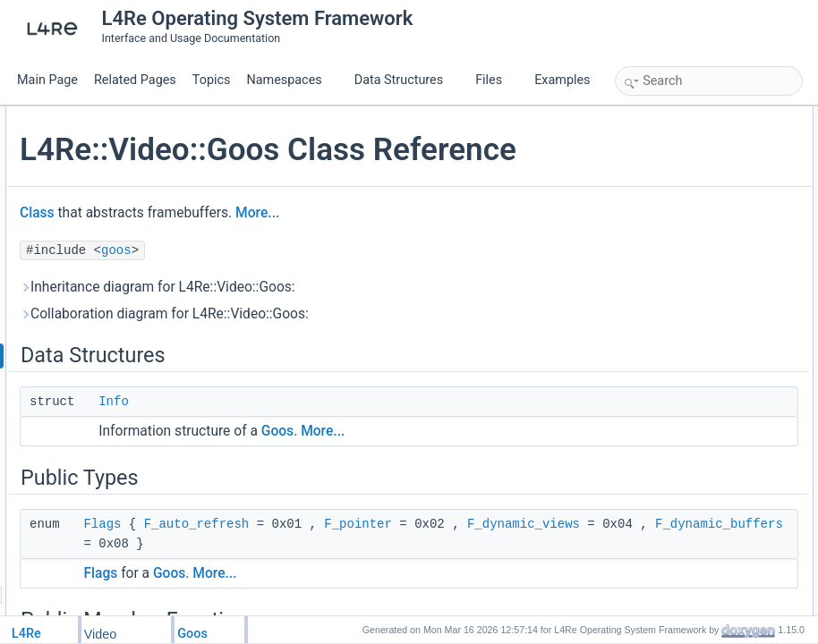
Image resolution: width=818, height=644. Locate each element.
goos (329, 288)
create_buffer (666, 254)
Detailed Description (668, 392)
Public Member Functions (681, 195)
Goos (490, 469)
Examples (562, 80)
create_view (663, 293)
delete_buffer (666, 274)
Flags (315, 562)
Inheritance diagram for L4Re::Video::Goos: (371, 325)
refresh (651, 352)
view (645, 333)
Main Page (47, 80)
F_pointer (330, 581)
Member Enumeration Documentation (709, 411)
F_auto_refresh (410, 562)
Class (250, 250)
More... (470, 250)
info (643, 215)
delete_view (663, 313)
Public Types (651, 156)
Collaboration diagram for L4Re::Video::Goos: (377, 352)
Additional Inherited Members (690, 372)
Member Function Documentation (699, 451)
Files (495, 80)
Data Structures (406, 80)
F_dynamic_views (496, 581)
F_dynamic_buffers (413, 601)
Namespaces (291, 80)
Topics (212, 80)
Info (327, 439)
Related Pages (135, 80)
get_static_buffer (674, 234)
